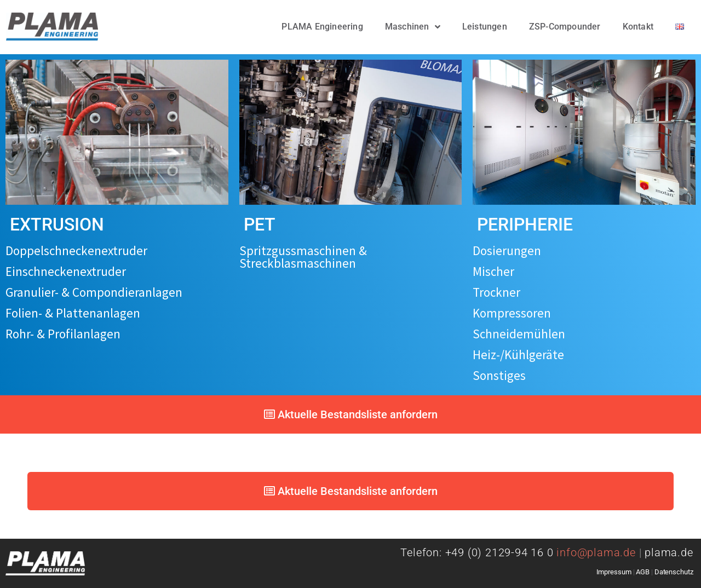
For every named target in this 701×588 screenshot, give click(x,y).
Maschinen (413, 27)
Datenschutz (674, 572)
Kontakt (638, 27)
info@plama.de (601, 552)
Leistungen (485, 27)
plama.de (669, 552)
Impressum (614, 572)
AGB (643, 572)
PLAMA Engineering (322, 27)
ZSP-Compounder (565, 27)
